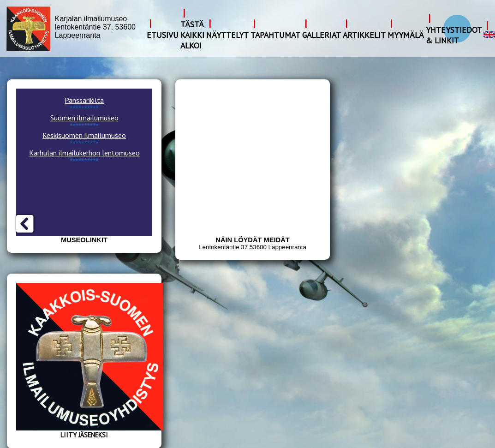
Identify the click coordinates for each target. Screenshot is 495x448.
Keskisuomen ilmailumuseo (84, 135)
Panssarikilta (84, 100)
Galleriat (322, 35)
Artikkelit (364, 35)
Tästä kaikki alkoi (192, 35)
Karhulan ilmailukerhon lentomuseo (84, 153)
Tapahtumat (275, 35)
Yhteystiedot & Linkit (454, 35)
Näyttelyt (227, 35)
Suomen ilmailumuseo (84, 118)
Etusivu (163, 35)
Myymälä (406, 35)
